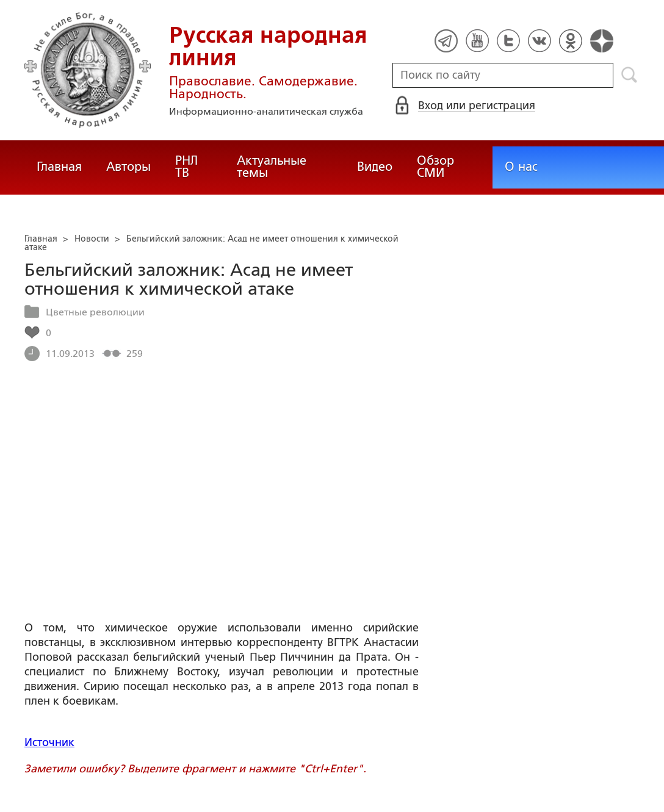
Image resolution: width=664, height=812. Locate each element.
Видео (375, 167)
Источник (49, 742)
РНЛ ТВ (186, 167)
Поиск (630, 75)
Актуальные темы (272, 167)
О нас (521, 167)
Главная (59, 167)
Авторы (128, 167)
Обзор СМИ (435, 167)
